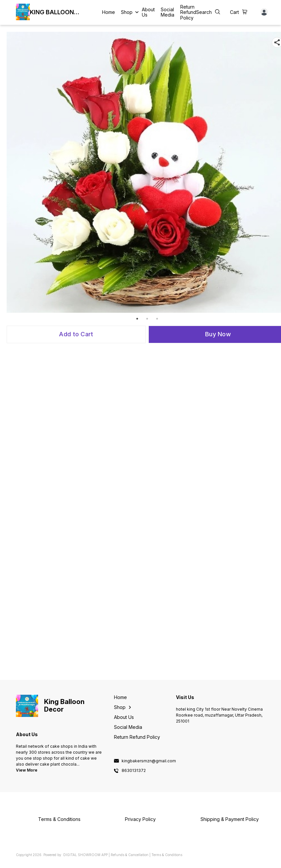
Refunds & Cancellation (130, 855)
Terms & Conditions (167, 855)
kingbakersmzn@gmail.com (149, 761)
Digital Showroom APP (85, 855)
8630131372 (134, 771)
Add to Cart (76, 334)
